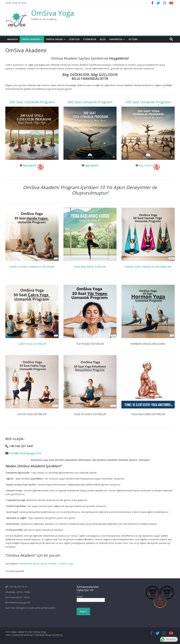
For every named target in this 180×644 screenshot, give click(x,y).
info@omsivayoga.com (25, 453)
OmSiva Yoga (53, 13)
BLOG (103, 39)
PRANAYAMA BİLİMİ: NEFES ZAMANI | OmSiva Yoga (46, 564)
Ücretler (74, 39)
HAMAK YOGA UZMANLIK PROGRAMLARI (148, 267)
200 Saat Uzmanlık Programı (32, 102)
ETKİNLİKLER (90, 39)
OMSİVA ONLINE (54, 39)
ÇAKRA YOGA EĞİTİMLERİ (32, 344)
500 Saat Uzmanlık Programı (148, 102)
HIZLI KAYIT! (30, 166)
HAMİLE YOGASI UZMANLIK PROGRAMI (32, 267)
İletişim (133, 39)
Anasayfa (12, 39)
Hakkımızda (116, 39)
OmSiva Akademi (31, 39)
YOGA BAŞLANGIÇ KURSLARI (90, 267)
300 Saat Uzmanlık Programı (90, 102)
